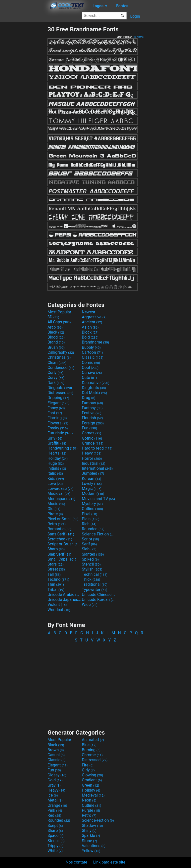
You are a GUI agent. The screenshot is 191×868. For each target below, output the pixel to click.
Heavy (92, 453)
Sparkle (91, 836)
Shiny (89, 831)
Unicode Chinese (98, 595)
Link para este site (109, 862)
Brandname (95, 342)
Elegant (58, 403)
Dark (56, 383)
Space (55, 836)
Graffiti (57, 443)
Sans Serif (61, 534)
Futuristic (60, 433)
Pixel (90, 514)
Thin (56, 584)
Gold (55, 780)
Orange (57, 805)
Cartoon (92, 352)
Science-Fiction (98, 534)
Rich (89, 524)
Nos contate (76, 862)
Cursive (92, 373)
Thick (91, 579)
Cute (89, 377)
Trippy (55, 846)
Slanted (93, 554)
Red (54, 815)
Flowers (58, 423)
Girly (55, 438)
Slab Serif (59, 554)
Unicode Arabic (64, 595)
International (97, 468)
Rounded (93, 529)
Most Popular (59, 312)
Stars (56, 564)
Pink (55, 810)
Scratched (60, 539)
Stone (89, 841)
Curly (55, 373)
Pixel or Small (63, 519)
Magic (92, 489)
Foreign (93, 423)
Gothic (92, 438)
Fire (88, 765)
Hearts (57, 453)
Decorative (95, 383)
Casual (56, 755)
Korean (92, 479)
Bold (90, 337)
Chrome (92, 755)
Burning (91, 750)
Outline (92, 509)
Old (54, 509)
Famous (92, 403)
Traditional (95, 584)
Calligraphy (61, 352)
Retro (57, 524)
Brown (56, 750)
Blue (89, 745)
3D (53, 317)
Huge (56, 463)
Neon (89, 800)
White (55, 851)
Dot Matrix (95, 393)
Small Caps (62, 559)
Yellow (91, 851)
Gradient (92, 780)
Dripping (58, 398)
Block (90, 332)
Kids (56, 479)
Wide (90, 605)
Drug (89, 398)
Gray (54, 785)
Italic (55, 473)
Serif (89, 544)
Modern (93, 493)
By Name (139, 37)
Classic (93, 357)
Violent (57, 605)
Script (90, 539)
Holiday (58, 458)
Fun (89, 428)
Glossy (57, 775)
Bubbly (91, 347)
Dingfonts (94, 388)
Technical (95, 574)
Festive (92, 413)
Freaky (58, 428)
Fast (55, 413)
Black (56, 332)
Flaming (57, 418)
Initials (57, 468)
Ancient (92, 322)
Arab (55, 327)
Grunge (93, 443)
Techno (58, 579)
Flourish (92, 418)
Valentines (94, 846)
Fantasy (92, 408)
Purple (91, 810)
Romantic (59, 529)
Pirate (55, 514)
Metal (55, 800)
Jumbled (93, 473)
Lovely (92, 484)
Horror (92, 458)
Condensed (61, 368)
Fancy (56, 408)
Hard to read (97, 448)
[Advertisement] (24, 100)
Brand (56, 342)
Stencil (91, 564)
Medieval (59, 493)
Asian (90, 327)
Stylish (92, 569)
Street (56, 569)
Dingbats (60, 388)
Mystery (92, 504)
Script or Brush (64, 544)
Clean (57, 363)
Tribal (56, 590)
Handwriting (63, 448)
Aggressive (94, 317)
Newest (89, 312)
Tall (54, 574)
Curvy (56, 377)
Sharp (56, 549)
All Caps (59, 322)
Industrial (94, 463)
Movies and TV (98, 499)
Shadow (92, 826)
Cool (90, 368)
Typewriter (95, 590)
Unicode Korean (98, 600)
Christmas (59, 357)
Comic (91, 363)
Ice (53, 795)
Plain (91, 519)
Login (135, 16)
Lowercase (61, 489)
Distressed (60, 393)
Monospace (61, 499)
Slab (89, 549)
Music (56, 504)
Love (55, 484)
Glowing (92, 775)
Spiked (90, 559)
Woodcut (59, 610)
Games (92, 433)
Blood (56, 337)
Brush (56, 347)
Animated (93, 740)
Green (91, 785)
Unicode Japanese (64, 600)
